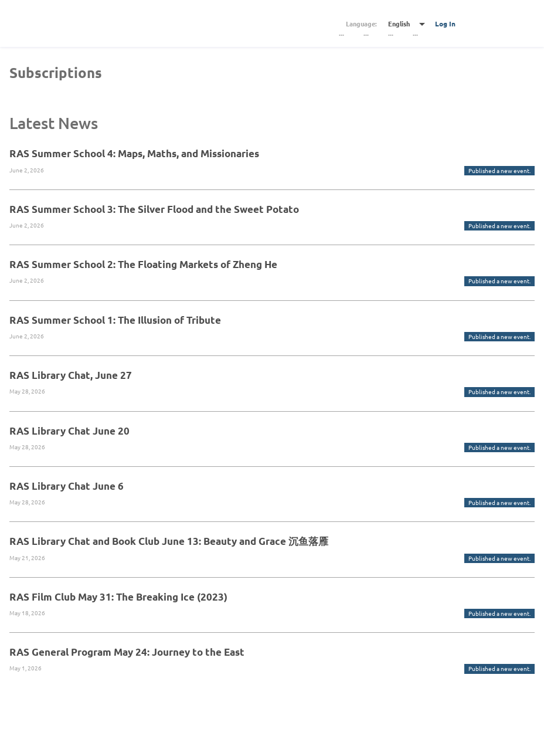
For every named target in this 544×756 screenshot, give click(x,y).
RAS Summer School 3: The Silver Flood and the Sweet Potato (154, 209)
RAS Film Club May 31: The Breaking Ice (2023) (118, 597)
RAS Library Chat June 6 (67, 486)
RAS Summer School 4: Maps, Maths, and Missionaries (134, 153)
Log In (445, 23)
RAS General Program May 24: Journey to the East (127, 652)
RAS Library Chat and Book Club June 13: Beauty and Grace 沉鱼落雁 (169, 541)
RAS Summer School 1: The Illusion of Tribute (115, 320)
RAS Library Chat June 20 (69, 431)
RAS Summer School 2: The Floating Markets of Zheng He (143, 264)
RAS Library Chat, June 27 (71, 375)
